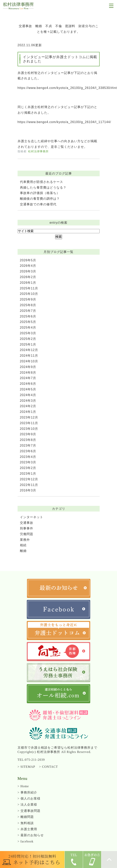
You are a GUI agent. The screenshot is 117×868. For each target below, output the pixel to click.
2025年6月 (28, 316)
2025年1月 (28, 344)
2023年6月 (28, 451)
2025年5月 (28, 322)
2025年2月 (28, 339)
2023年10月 (29, 429)
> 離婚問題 (26, 817)
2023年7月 (28, 446)
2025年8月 (28, 305)
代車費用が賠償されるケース (42, 182)
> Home (23, 786)
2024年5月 (28, 389)
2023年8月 (28, 440)
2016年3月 (28, 490)
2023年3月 (28, 462)
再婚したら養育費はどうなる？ (43, 188)
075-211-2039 (35, 760)
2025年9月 (28, 299)
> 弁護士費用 (27, 829)
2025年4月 (28, 328)
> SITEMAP (26, 767)
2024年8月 (28, 373)
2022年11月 (29, 485)
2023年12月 (29, 417)
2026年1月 (28, 283)
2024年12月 (29, 350)
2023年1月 (28, 474)
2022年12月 (29, 479)
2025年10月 (29, 294)
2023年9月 (28, 434)
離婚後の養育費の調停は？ (40, 199)
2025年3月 (28, 333)
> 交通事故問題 (29, 811)
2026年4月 (28, 266)
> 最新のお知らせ (31, 835)
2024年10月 (29, 361)
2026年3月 (28, 271)
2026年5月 (28, 260)
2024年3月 (28, 401)
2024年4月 (28, 395)
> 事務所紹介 (27, 792)
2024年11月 (29, 356)
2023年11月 (29, 423)
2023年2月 (28, 468)
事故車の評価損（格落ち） (40, 193)
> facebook (26, 841)
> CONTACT (48, 767)
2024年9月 (28, 367)
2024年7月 (28, 378)
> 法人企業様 (27, 805)
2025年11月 (29, 288)
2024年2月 (28, 406)
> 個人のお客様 (29, 798)
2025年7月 (28, 311)
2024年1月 (28, 412)
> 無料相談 (26, 823)
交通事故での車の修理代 (38, 204)
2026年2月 (28, 277)
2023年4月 (28, 457)
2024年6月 (28, 384)
